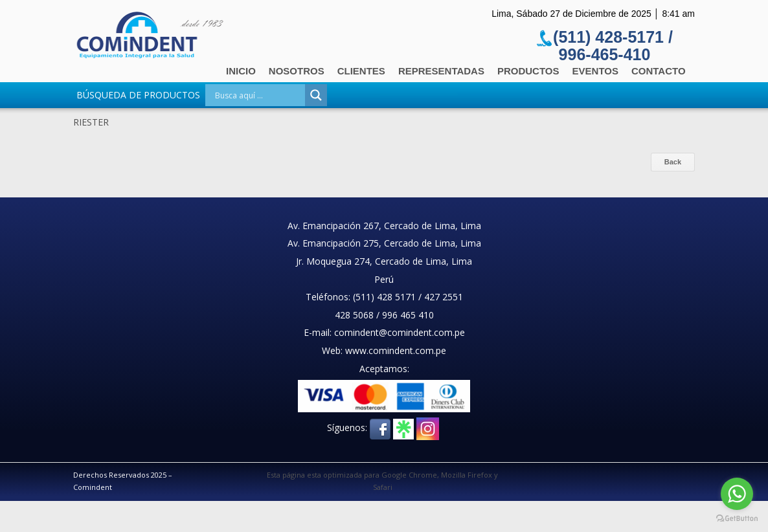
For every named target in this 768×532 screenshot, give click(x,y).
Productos (528, 71)
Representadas (441, 71)
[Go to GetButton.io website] (737, 519)
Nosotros (297, 71)
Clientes (361, 71)
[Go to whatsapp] (737, 494)
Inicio (241, 71)
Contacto (659, 71)
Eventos (595, 71)
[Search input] (258, 95)
